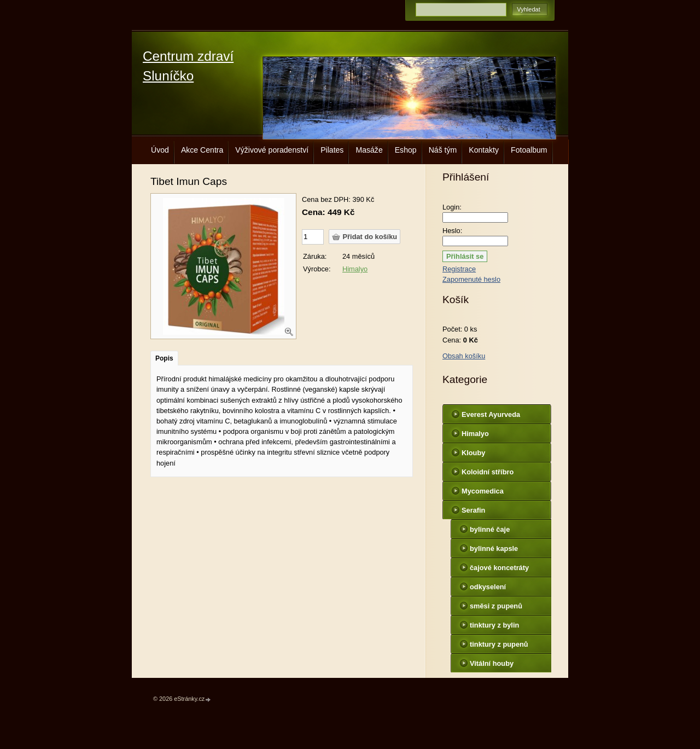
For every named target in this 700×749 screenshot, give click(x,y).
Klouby (473, 453)
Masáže (369, 150)
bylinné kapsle (494, 548)
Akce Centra (202, 150)
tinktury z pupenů (499, 644)
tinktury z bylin (494, 625)
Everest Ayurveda (491, 414)
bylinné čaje (490, 529)
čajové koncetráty (499, 568)
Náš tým (443, 150)
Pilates (332, 150)
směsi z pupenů (496, 606)
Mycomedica (483, 491)
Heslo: (452, 231)
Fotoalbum (529, 150)
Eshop (406, 150)
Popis (164, 358)
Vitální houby (492, 663)
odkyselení (488, 587)
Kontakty (484, 150)
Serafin (473, 510)
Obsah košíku (464, 356)
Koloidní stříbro (488, 472)
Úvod (160, 150)
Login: (452, 207)
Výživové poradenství (272, 150)
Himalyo (355, 269)
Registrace (459, 269)
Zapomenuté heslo (471, 279)
